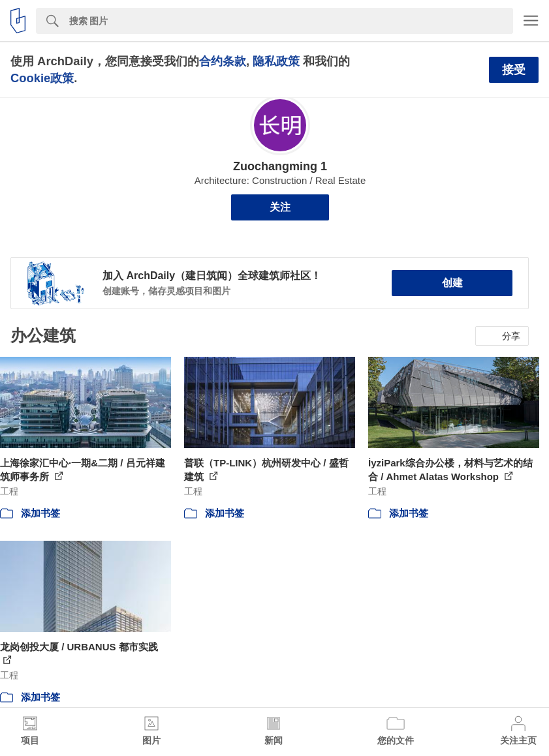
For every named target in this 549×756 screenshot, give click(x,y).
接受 (514, 70)
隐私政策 (276, 61)
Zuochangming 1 (280, 166)
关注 (280, 207)
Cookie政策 (42, 78)
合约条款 (223, 61)
